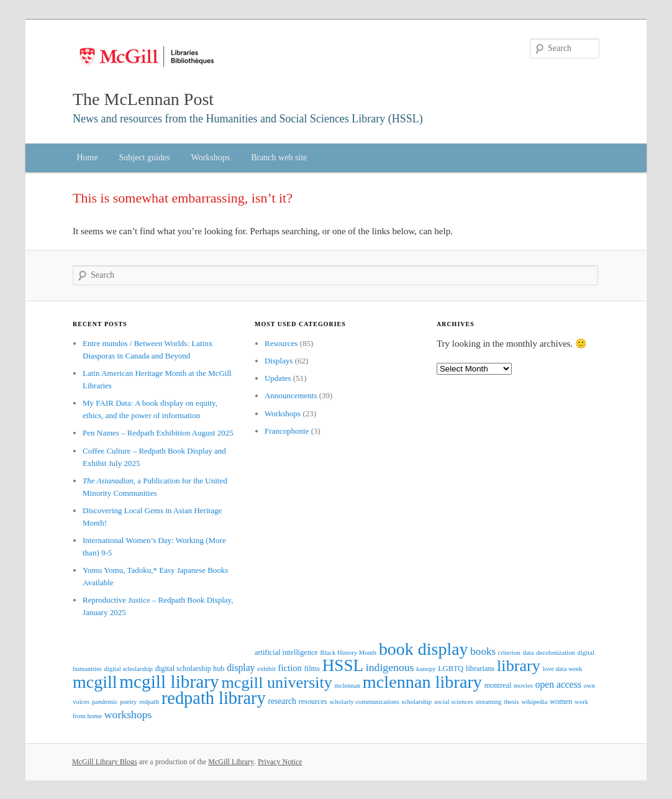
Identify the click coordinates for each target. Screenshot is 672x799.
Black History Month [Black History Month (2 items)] (349, 653)
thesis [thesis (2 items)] (511, 702)
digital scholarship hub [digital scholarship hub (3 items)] (190, 669)
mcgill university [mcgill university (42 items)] (276, 683)
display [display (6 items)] (241, 668)
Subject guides (145, 158)
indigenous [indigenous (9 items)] (390, 667)
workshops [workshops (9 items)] (128, 715)
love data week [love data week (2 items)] (563, 669)
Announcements (291, 395)
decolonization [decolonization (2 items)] (556, 653)
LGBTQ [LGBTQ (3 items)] (451, 669)
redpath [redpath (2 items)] (149, 702)
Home (87, 158)
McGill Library (231, 762)
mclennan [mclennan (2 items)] (347, 686)
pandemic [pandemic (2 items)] (105, 702)
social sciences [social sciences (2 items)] (454, 702)
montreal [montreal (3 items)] (498, 685)
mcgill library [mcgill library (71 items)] (169, 682)
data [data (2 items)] (529, 653)
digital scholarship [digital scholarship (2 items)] (129, 669)
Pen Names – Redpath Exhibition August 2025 (158, 433)
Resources (281, 343)
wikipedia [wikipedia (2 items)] (534, 702)
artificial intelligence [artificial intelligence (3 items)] (286, 652)
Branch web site (279, 158)
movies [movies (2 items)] (523, 686)
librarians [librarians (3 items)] (480, 669)
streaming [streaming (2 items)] (489, 702)
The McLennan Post (143, 99)
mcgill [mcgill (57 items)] (95, 682)
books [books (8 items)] (483, 651)
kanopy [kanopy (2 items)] (426, 669)
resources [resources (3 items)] (313, 701)
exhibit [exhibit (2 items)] (266, 669)
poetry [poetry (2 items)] (128, 702)
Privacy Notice (280, 762)
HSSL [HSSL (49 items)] (343, 665)
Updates (278, 378)
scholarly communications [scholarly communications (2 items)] (365, 702)
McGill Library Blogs (105, 762)
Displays (279, 361)
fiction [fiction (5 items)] (290, 668)
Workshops (211, 158)
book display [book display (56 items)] (424, 649)
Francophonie (287, 431)
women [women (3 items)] (561, 701)
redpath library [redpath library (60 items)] (214, 698)
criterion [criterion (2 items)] (509, 653)
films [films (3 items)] (312, 669)
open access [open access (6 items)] (558, 684)
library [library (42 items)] (519, 666)
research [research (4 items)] (282, 701)
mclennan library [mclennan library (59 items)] (422, 682)
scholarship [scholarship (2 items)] (417, 702)
